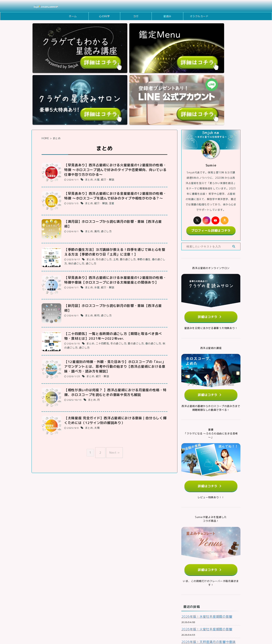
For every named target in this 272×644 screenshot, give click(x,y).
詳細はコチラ (210, 240)
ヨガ (136, 16)
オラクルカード (199, 16)
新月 (96, 237)
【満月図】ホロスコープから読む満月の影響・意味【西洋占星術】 (113, 148)
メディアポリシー (132, 619)
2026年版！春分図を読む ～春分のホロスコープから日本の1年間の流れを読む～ (210, 589)
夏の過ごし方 (125, 186)
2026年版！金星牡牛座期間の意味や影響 (208, 574)
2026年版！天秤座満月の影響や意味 (205, 562)
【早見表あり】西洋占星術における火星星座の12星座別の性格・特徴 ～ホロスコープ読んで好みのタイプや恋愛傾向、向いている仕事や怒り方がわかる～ (116, 95)
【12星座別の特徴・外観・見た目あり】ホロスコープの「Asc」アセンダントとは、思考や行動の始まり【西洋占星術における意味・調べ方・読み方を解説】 (115, 293)
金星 (110, 130)
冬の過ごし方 (103, 186)
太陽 (96, 356)
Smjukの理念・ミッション (103, 619)
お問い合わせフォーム (71, 619)
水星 (96, 214)
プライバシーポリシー (159, 619)
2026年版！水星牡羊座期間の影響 (204, 536)
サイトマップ (219, 619)
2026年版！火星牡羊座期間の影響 (204, 549)
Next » (114, 378)
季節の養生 (140, 186)
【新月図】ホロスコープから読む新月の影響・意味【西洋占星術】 (113, 232)
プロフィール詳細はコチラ (211, 155)
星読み (167, 16)
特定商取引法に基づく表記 (191, 619)
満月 (96, 153)
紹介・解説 (106, 106)
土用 (114, 186)
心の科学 (104, 16)
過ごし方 (105, 153)
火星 (96, 106)
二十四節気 (101, 270)
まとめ (89, 106)
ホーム (73, 16)
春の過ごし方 (155, 186)
